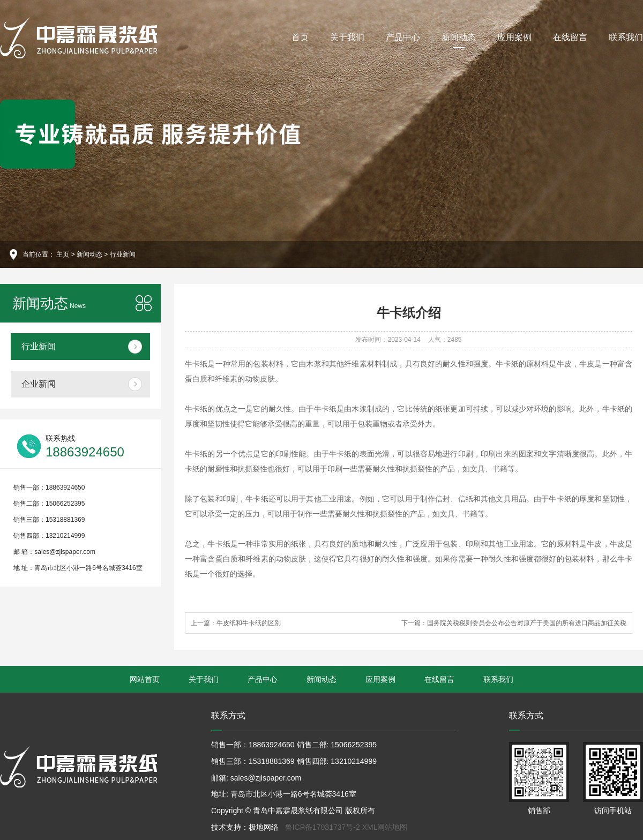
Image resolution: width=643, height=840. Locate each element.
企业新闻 (39, 384)
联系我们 (626, 37)
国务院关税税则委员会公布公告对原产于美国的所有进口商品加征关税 (527, 623)
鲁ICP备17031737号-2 (323, 827)
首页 (300, 37)
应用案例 (514, 37)
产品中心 (403, 37)
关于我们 (347, 37)
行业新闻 (123, 254)
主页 (63, 254)
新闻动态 (459, 40)
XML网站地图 (385, 827)
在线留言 (570, 37)
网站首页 (145, 679)
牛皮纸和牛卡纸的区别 (249, 623)
